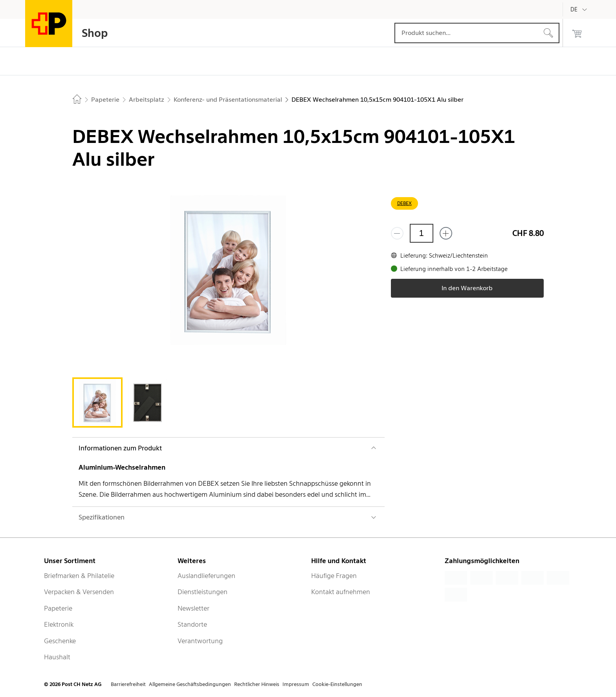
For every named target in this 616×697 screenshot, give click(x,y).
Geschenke (60, 641)
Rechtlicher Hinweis (257, 684)
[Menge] (422, 233)
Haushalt (57, 657)
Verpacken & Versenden (79, 592)
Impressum (296, 684)
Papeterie (58, 608)
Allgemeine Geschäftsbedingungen (190, 684)
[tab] (97, 402)
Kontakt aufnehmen (341, 592)
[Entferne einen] (397, 233)
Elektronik (59, 624)
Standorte (192, 624)
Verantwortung (200, 641)
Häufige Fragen (334, 576)
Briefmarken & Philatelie (79, 576)
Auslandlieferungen (206, 576)
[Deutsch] (580, 9)
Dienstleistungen (203, 592)
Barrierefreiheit (128, 684)
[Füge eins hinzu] (446, 233)
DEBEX (404, 203)
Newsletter (193, 608)
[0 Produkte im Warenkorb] (577, 33)
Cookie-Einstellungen (337, 684)
